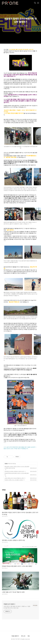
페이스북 (23, 636)
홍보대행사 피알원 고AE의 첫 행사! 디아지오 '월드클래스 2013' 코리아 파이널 (17, 467)
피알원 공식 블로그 (9, 604)
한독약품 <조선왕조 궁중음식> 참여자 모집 (14, 471)
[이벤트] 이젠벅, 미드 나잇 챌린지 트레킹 (14, 480)
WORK (6, 464)
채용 (29, 636)
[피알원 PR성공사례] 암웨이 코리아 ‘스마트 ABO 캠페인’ (17, 474)
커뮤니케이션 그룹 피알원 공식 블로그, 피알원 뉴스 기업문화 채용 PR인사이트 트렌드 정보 (17, 607)
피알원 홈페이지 (15, 636)
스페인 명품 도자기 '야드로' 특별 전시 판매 (14, 478)
